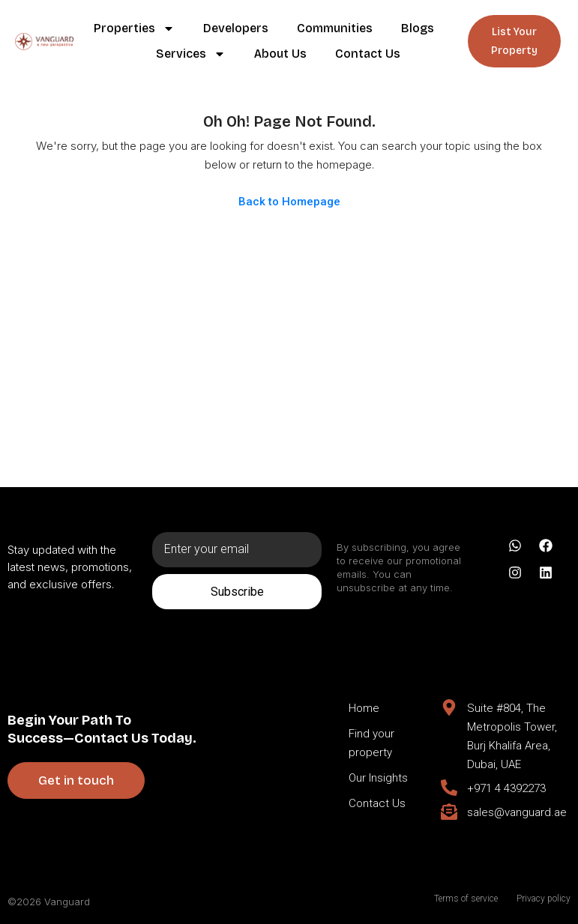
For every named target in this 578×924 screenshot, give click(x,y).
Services (191, 54)
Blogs (418, 28)
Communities (335, 28)
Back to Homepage (289, 202)
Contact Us (368, 54)
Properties (134, 28)
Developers (236, 28)
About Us (280, 54)
